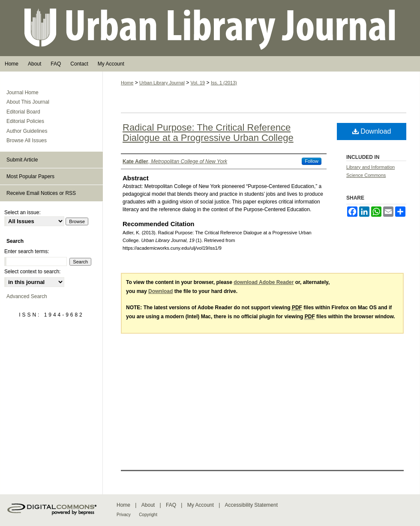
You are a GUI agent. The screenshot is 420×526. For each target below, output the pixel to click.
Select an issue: (22, 212)
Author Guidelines (27, 131)
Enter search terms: (27, 251)
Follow (312, 161)
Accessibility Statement (251, 505)
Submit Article (22, 160)
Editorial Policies (25, 121)
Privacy (124, 515)
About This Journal (28, 102)
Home (127, 83)
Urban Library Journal (210, 28)
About (148, 505)
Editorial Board (23, 112)
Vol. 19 (198, 83)
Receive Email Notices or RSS (41, 193)
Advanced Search (27, 296)
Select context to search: (32, 272)
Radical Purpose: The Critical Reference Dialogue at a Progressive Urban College (208, 133)
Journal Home (22, 93)
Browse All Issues (27, 140)
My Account (201, 505)
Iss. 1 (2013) (224, 83)
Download (372, 131)
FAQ (171, 505)
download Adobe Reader (264, 282)
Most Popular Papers (30, 176)
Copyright (148, 515)
